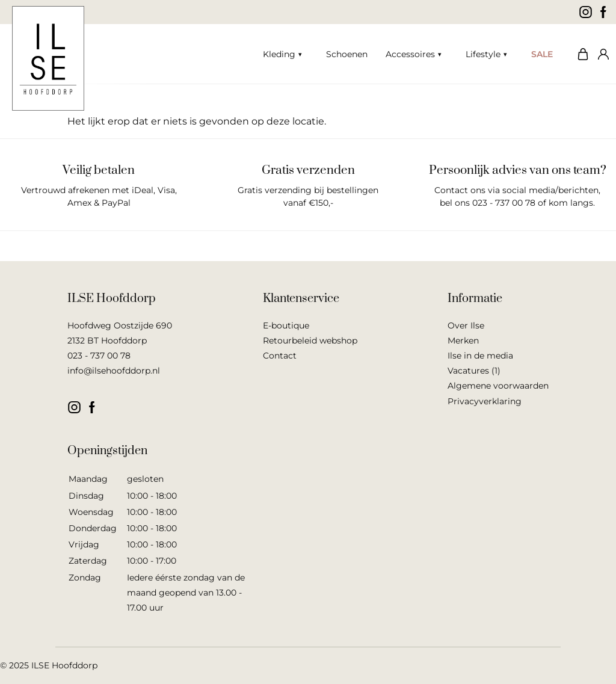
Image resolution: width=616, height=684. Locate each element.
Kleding (279, 54)
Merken (463, 340)
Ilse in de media (480, 356)
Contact (280, 356)
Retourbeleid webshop (310, 340)
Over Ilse (466, 325)
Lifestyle (483, 54)
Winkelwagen (580, 54)
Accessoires (410, 54)
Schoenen (347, 54)
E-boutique (286, 325)
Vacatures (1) (474, 371)
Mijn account (601, 54)
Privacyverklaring (485, 401)
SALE (542, 54)
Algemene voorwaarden (498, 386)
